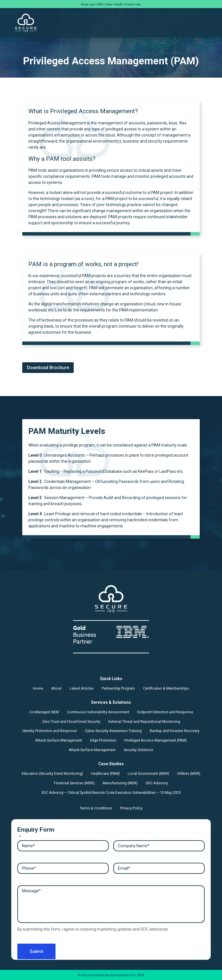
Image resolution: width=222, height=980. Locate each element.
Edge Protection (103, 740)
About (56, 688)
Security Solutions (138, 750)
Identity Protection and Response (50, 731)
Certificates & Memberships (166, 688)
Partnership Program (118, 688)
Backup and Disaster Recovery (175, 731)
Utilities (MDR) (189, 773)
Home (38, 688)
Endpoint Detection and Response (165, 712)
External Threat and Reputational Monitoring (144, 722)
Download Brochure (48, 368)
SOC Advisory (157, 783)
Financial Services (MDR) (74, 783)
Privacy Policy (131, 808)
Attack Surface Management (59, 740)
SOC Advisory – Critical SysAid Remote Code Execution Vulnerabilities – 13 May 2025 (111, 793)
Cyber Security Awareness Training (113, 731)
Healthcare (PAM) (105, 773)
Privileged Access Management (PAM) (156, 740)
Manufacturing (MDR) (120, 783)
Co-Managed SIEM (44, 712)
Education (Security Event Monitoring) (52, 773)
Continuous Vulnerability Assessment (98, 712)
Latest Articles (82, 688)
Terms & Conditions (96, 808)
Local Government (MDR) (148, 773)
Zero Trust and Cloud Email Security (71, 722)
